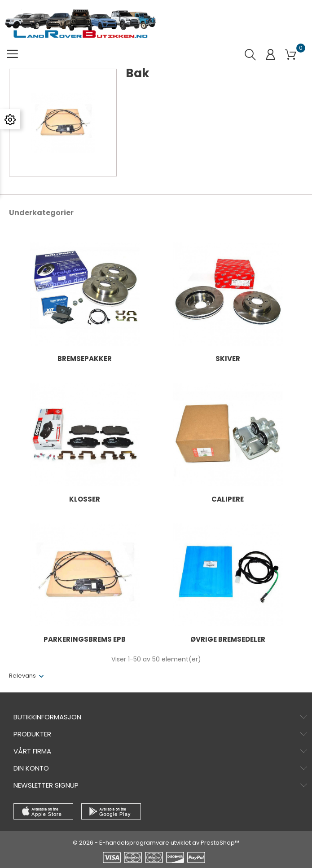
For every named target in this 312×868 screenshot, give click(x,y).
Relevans (22, 676)
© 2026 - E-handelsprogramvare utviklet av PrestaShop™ (156, 843)
